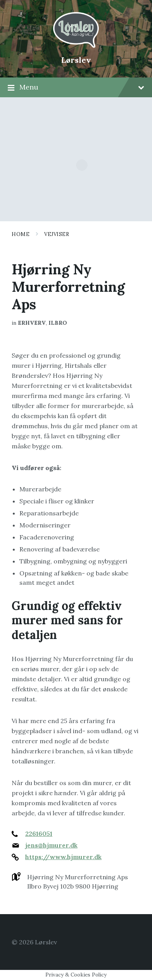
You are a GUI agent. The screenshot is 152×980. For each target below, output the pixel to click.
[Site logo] (76, 47)
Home (21, 234)
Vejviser (57, 234)
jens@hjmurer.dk (51, 845)
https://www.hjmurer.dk (63, 857)
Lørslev (76, 60)
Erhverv (32, 323)
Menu (76, 88)
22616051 (39, 834)
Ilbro (58, 323)
